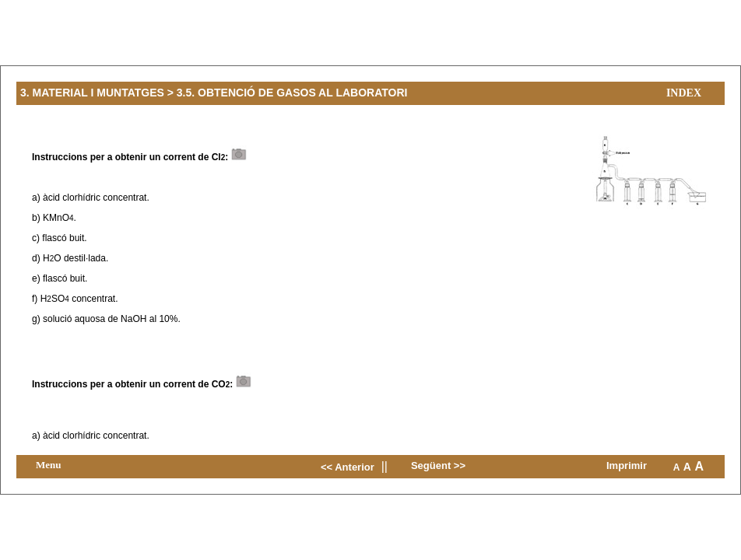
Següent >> (438, 465)
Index (684, 93)
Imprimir (627, 465)
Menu (49, 465)
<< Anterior (348, 467)
